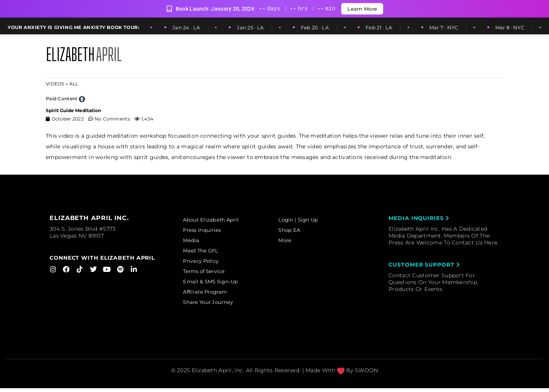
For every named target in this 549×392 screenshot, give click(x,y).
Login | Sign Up (303, 220)
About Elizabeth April (216, 220)
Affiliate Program (210, 295)
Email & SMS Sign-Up (216, 284)
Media (195, 241)
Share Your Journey (213, 306)
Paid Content (62, 99)
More (289, 241)
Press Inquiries (207, 231)
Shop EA (293, 231)
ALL (74, 84)
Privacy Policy (206, 263)
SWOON (366, 374)
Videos (55, 84)
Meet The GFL (205, 252)
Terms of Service (209, 274)
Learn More (362, 9)
